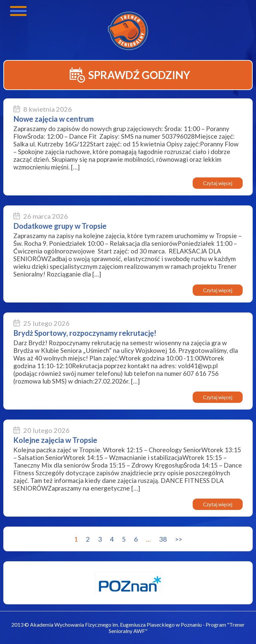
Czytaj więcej (218, 183)
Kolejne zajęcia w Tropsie (55, 440)
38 (163, 539)
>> (179, 539)
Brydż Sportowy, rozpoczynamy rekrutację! (85, 333)
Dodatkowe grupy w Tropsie (60, 226)
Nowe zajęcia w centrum (53, 119)
